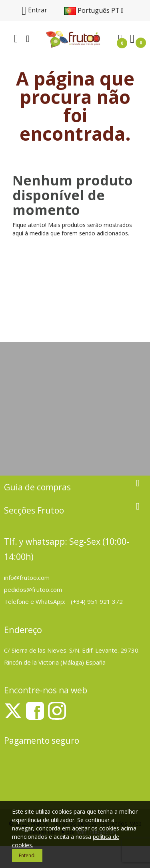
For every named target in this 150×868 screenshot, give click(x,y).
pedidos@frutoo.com (33, 589)
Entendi (27, 855)
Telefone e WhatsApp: (35, 601)
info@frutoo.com (27, 577)
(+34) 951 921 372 (97, 601)
